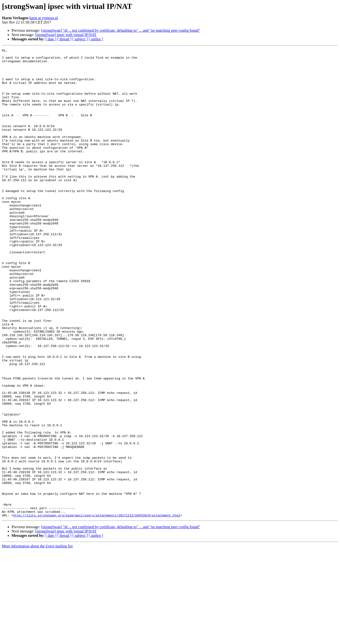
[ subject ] (80, 39)
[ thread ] (64, 39)
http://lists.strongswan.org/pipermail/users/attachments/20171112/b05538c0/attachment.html (97, 609)
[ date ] (51, 39)
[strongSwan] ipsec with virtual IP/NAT (66, 35)
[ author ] (96, 39)
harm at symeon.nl (44, 18)
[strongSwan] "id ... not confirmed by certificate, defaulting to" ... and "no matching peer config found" (121, 30)
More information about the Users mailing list (37, 640)
